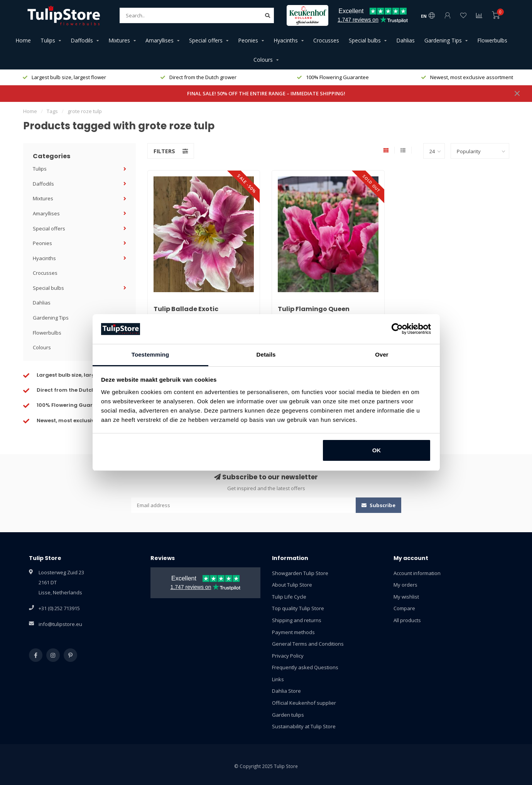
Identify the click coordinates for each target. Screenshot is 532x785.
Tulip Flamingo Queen (314, 309)
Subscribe (378, 505)
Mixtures (119, 40)
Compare (404, 608)
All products (407, 620)
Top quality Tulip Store (298, 608)
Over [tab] (382, 354)
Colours (263, 60)
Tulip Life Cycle (289, 597)
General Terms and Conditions (308, 644)
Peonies (248, 40)
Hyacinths (286, 40)
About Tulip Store (292, 585)
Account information (417, 573)
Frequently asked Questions (305, 667)
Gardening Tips (443, 40)
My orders (405, 585)
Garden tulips (288, 715)
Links (278, 679)
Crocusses (326, 40)
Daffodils (82, 40)
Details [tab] (266, 354)
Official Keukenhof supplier (304, 703)
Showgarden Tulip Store (300, 573)
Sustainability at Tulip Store (304, 726)
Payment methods (293, 632)
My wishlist (406, 597)
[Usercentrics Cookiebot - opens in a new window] (397, 329)
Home (23, 40)
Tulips (48, 40)
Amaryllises (160, 40)
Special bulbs (365, 40)
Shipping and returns (297, 620)
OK (377, 450)
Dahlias (405, 40)
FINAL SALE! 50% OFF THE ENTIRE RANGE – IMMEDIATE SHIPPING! (266, 93)
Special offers (206, 40)
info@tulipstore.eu (60, 624)
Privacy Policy (288, 656)
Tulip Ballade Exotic (186, 309)
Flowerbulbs (492, 40)
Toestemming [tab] (150, 354)
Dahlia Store (286, 691)
